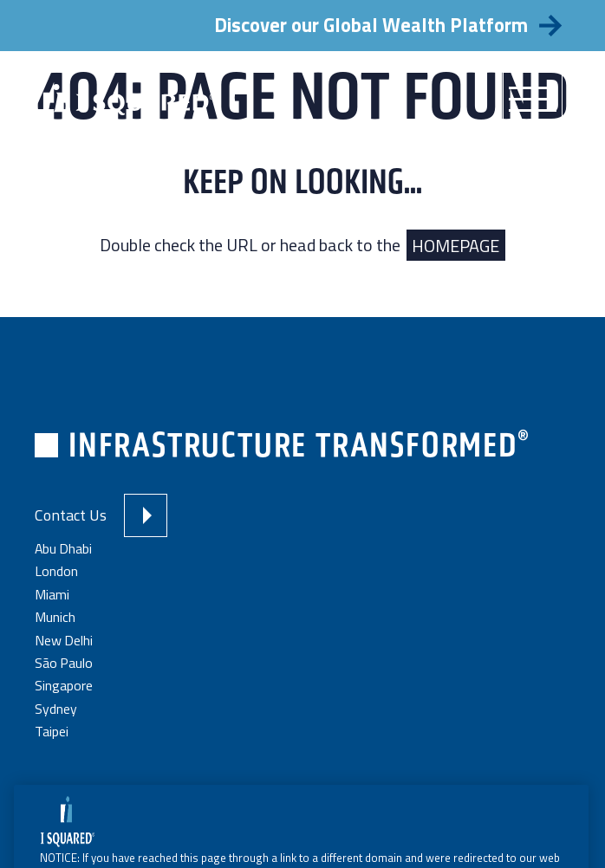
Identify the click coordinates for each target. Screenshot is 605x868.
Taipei (52, 731)
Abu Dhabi (63, 548)
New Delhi (64, 640)
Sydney (56, 709)
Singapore (64, 685)
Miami (52, 594)
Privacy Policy (380, 792)
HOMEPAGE (455, 245)
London (56, 571)
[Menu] (533, 100)
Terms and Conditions (281, 792)
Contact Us (71, 515)
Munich (55, 617)
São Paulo (64, 663)
